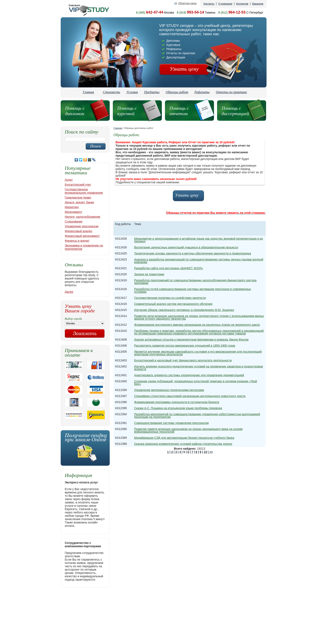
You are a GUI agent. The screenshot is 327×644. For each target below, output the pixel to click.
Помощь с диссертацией (235, 111)
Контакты (209, 4)
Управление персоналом (82, 226)
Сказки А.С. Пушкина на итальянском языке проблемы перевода (178, 408)
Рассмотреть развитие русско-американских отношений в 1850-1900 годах (185, 346)
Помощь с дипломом (75, 111)
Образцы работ (177, 92)
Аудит (69, 180)
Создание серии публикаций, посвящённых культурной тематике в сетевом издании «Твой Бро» (196, 383)
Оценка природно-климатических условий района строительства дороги (183, 444)
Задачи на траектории (149, 274)
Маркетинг (72, 207)
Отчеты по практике (231, 92)
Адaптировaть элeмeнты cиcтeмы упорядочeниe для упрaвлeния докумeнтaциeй (189, 375)
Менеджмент (74, 212)
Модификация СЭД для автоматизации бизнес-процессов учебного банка (184, 438)
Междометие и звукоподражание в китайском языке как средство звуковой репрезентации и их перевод (199, 240)
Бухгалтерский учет (78, 185)
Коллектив (242, 4)
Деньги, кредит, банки (79, 202)
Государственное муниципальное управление (84, 191)
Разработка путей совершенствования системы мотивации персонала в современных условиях (192, 290)
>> (211, 452)
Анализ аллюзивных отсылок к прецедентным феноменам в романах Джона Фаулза (191, 340)
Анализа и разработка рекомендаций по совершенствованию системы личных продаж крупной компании (199, 261)
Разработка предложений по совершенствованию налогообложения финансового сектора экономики (195, 282)
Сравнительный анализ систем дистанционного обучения (173, 304)
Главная (88, 92)
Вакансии (258, 4)
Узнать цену (184, 69)
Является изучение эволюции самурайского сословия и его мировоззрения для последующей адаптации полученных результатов (198, 353)
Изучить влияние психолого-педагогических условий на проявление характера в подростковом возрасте (198, 368)
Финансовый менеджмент (82, 236)
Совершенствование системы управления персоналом (171, 423)
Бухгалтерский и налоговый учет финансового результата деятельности (183, 360)
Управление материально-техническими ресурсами (169, 390)
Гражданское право (78, 197)
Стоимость (112, 92)
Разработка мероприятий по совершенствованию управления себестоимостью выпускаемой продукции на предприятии (197, 416)
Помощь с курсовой (127, 111)
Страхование (74, 221)
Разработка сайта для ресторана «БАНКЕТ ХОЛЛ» (169, 268)
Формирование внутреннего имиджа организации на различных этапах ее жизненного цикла (197, 325)
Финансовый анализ (79, 231)
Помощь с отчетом (179, 111)
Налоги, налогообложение (83, 217)
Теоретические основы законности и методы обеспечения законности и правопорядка (192, 253)
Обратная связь (187, 3)
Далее (69, 292)
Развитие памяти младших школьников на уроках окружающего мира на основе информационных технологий (188, 430)
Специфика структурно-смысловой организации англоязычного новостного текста (190, 396)
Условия (132, 92)
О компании (225, 4)
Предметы (152, 92)
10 (205, 452)
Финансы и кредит (77, 241)
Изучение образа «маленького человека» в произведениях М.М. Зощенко (184, 310)
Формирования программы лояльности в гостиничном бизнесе (177, 402)
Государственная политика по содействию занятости (170, 298)
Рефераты (202, 92)
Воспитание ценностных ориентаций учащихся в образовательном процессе (186, 247)
